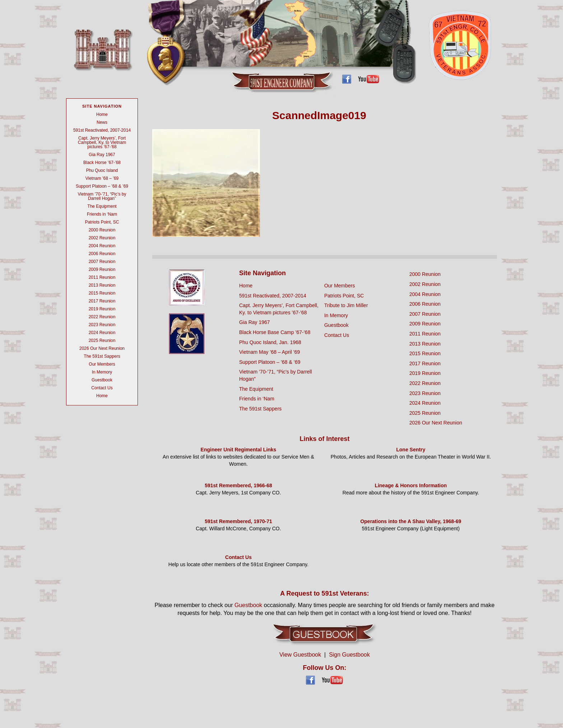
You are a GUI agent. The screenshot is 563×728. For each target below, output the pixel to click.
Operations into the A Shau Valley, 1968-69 (411, 521)
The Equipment (102, 206)
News (102, 122)
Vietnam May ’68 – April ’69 (269, 352)
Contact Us (102, 388)
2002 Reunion (102, 238)
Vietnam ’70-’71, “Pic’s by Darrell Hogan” (102, 196)
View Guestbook (300, 655)
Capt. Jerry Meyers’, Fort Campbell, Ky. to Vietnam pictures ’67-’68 (102, 142)
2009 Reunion (102, 269)
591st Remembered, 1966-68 (238, 485)
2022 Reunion (102, 317)
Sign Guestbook (349, 655)
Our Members (102, 364)
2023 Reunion (102, 325)
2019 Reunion (102, 309)
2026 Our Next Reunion (102, 348)
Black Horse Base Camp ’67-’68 (275, 332)
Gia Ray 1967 (102, 155)
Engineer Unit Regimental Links (239, 450)
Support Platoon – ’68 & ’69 (102, 186)
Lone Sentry (411, 450)
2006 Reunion (102, 254)
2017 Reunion (102, 301)
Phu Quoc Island (102, 170)
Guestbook (102, 380)
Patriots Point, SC (102, 222)
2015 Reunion (102, 293)
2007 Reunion (102, 262)
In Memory (102, 372)
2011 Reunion (102, 277)
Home (102, 114)
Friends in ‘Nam (102, 214)
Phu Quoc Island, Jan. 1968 (270, 342)
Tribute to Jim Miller (346, 305)
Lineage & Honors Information (411, 485)
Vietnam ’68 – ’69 (102, 178)
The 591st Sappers (102, 356)
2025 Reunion (102, 340)
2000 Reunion (102, 230)
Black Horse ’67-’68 (102, 163)
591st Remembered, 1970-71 (238, 521)
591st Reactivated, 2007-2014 (102, 130)
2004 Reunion (102, 246)
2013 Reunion (102, 285)
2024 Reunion (102, 333)
